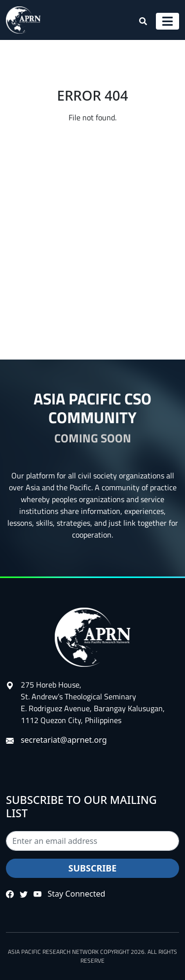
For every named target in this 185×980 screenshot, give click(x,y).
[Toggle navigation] (167, 21)
